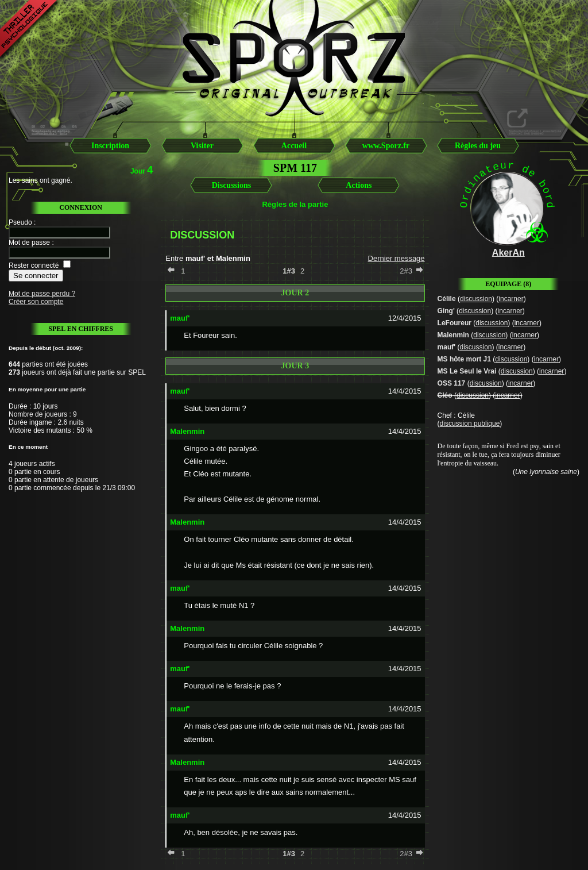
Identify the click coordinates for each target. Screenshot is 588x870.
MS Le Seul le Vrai (467, 371)
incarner (511, 299)
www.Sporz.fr (386, 146)
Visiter (202, 146)
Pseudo (20, 222)
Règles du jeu (478, 146)
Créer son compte (36, 302)
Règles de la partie (295, 204)
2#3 (406, 271)
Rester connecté (34, 265)
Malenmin (453, 335)
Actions (359, 185)
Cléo (445, 395)
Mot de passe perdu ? (42, 294)
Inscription (110, 146)
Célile (447, 299)
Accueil (294, 146)
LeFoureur (454, 323)
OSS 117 (452, 383)
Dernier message (396, 258)
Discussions (231, 185)
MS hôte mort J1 (464, 359)
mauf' (447, 347)
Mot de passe (29, 242)
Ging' (446, 311)
